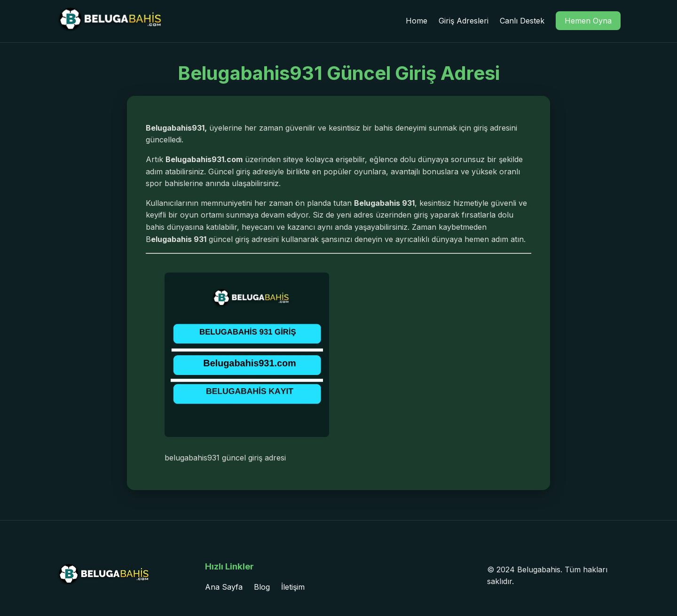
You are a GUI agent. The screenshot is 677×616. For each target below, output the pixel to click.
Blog (262, 587)
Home (417, 21)
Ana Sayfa (224, 587)
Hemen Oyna (588, 21)
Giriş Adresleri (464, 21)
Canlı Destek (522, 21)
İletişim (293, 587)
